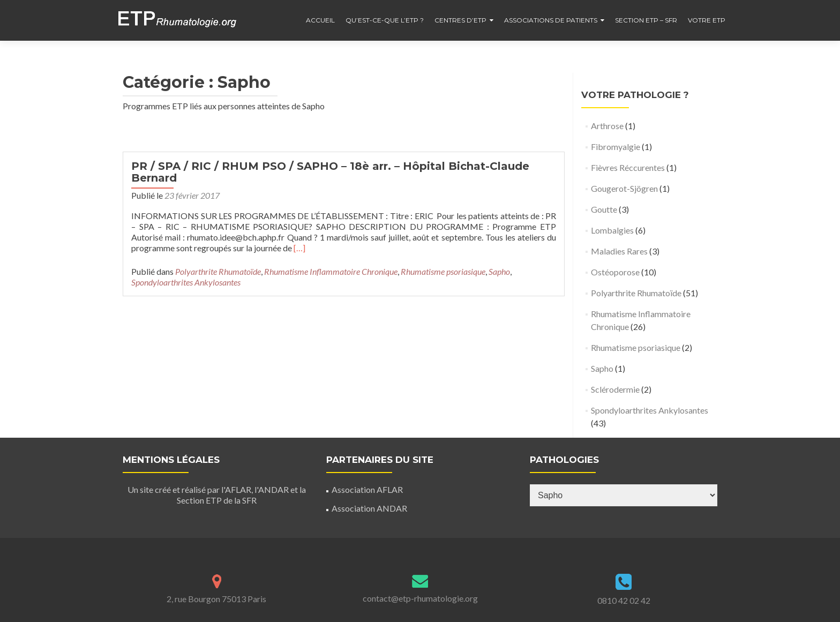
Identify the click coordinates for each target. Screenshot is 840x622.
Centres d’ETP (460, 20)
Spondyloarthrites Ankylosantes (186, 282)
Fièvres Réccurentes (628, 167)
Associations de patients (551, 20)
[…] (299, 248)
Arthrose (607, 126)
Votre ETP (707, 20)
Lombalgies (612, 230)
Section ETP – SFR (646, 20)
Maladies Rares (619, 251)
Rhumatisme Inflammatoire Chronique (331, 271)
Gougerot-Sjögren (624, 188)
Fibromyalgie (616, 147)
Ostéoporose (615, 272)
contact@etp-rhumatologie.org (420, 598)
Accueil (320, 20)
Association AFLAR (367, 489)
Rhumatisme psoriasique (443, 271)
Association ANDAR (369, 508)
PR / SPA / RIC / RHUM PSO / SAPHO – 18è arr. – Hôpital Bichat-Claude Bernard (330, 172)
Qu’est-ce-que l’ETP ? (385, 20)
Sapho (499, 271)
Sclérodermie (615, 389)
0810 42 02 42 (624, 600)
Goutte (604, 209)
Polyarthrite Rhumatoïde (218, 271)
